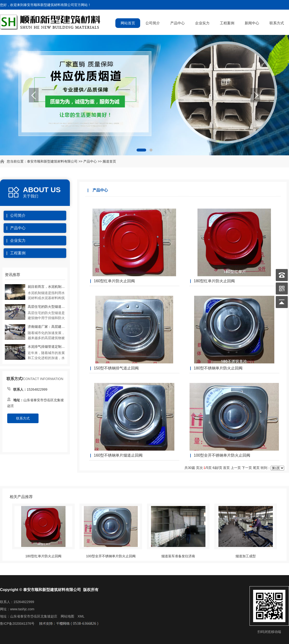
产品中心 (177, 23)
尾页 (256, 468)
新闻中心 (252, 23)
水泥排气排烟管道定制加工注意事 (46, 347)
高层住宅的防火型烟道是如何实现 (46, 307)
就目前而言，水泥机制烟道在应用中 (46, 287)
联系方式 (277, 23)
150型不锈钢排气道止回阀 (116, 368)
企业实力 (202, 23)
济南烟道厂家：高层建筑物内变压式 (46, 327)
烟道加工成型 (246, 556)
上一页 (236, 468)
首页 (226, 468)
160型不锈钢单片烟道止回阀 (118, 455)
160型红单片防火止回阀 (114, 281)
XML (81, 616)
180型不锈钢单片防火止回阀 (218, 368)
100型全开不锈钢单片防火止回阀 (222, 455)
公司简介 (153, 23)
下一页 (247, 468)
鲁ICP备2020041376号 (17, 624)
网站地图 (67, 616)
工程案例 (227, 23)
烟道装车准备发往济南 (178, 556)
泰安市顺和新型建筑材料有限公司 (52, 161)
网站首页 (128, 23)
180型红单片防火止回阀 (214, 281)
